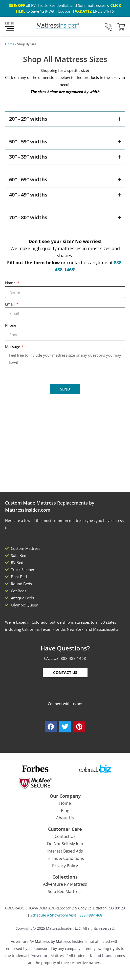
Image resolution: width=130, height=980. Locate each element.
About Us (65, 818)
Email (10, 304)
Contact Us (65, 836)
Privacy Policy (65, 866)
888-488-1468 (73, 658)
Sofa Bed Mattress (65, 891)
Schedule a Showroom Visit (53, 915)
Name (11, 283)
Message (13, 346)
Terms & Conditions (65, 858)
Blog (65, 811)
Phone (11, 325)
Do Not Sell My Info (65, 844)
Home (10, 44)
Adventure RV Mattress (65, 884)
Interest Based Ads (65, 851)
